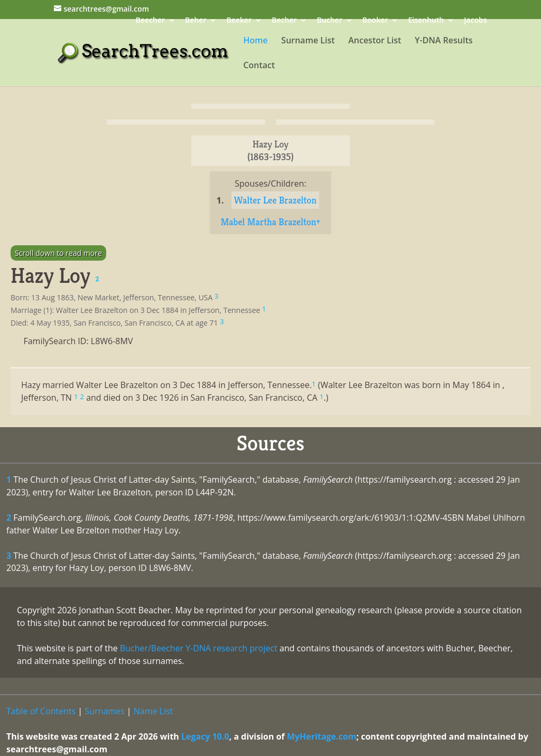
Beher (195, 21)
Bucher (330, 21)
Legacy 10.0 (205, 736)
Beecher (150, 21)
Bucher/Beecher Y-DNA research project (199, 648)
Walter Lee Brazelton (275, 200)
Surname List (308, 41)
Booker (375, 21)
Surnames (104, 711)
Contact (259, 66)
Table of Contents (41, 711)
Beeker (239, 21)
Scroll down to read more (58, 253)
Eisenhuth (426, 21)
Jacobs (475, 21)
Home (255, 41)
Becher (284, 21)
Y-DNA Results (444, 41)
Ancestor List (375, 41)
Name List (153, 711)
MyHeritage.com (322, 736)
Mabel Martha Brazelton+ (271, 222)
